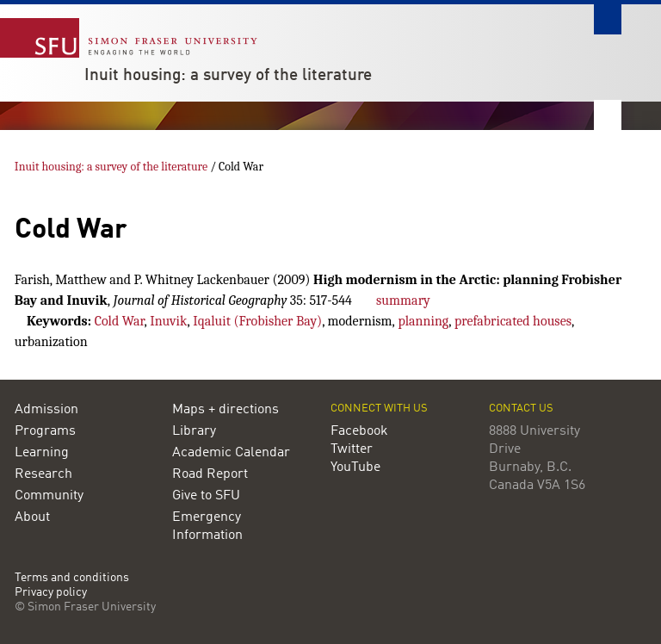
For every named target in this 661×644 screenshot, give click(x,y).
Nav (608, 115)
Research (43, 474)
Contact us (521, 409)
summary (403, 300)
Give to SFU (206, 496)
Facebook (359, 431)
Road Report (210, 474)
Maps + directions (225, 410)
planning (423, 321)
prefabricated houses (513, 321)
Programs (45, 431)
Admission (46, 410)
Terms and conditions (72, 578)
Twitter (352, 449)
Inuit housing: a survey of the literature (228, 76)
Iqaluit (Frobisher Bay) (257, 321)
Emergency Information (207, 526)
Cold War (120, 321)
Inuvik (168, 321)
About (32, 517)
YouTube (355, 468)
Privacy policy (51, 593)
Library (194, 431)
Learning (42, 453)
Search (608, 19)
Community (49, 496)
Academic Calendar (231, 453)
